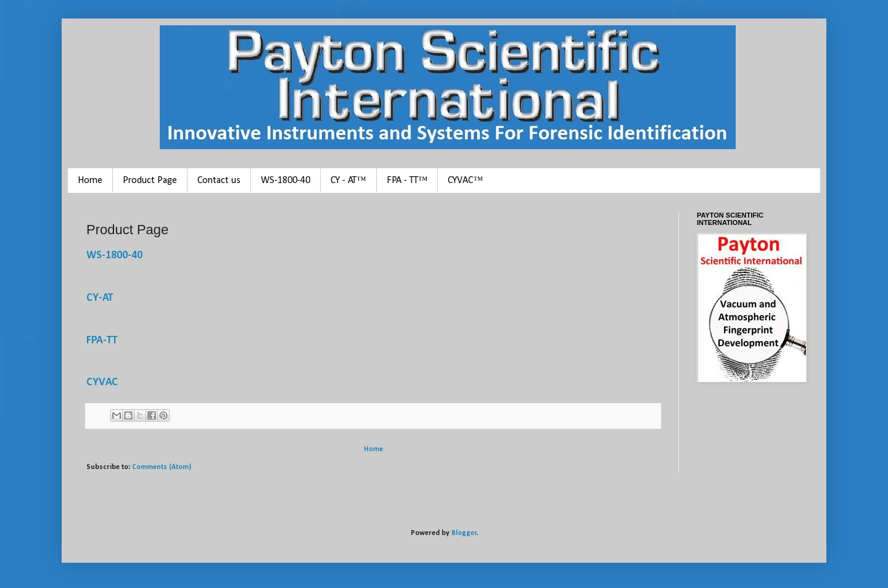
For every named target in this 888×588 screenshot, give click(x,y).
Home (90, 181)
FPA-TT (102, 341)
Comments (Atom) (162, 467)
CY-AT (100, 298)
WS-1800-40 (286, 181)
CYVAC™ (465, 181)
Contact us (219, 181)
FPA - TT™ (407, 181)
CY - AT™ (348, 181)
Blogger (464, 533)
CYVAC (102, 382)
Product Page (150, 181)
